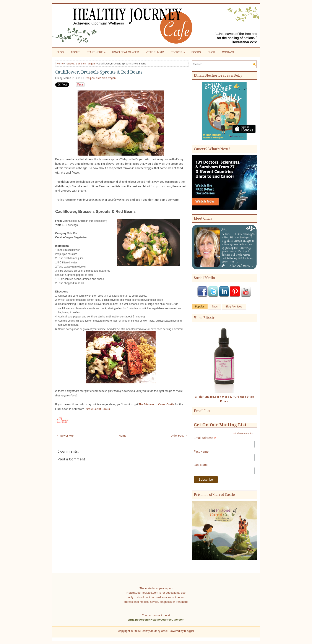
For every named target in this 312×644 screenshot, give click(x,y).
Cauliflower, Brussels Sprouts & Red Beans (99, 72)
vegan (91, 64)
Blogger (189, 631)
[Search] (222, 64)
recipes (70, 64)
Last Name (201, 465)
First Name (201, 452)
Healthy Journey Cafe (154, 631)
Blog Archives (234, 307)
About (75, 52)
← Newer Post (65, 436)
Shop (211, 52)
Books (196, 52)
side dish (81, 64)
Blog (60, 52)
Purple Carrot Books (97, 409)
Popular (200, 307)
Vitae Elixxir (155, 52)
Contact (228, 52)
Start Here (98, 51)
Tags (215, 307)
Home (60, 64)
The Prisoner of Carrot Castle (156, 404)
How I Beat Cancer (125, 52)
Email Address (205, 438)
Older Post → (179, 436)
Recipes (179, 51)
